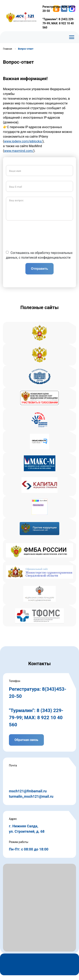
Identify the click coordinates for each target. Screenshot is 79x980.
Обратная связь (26, 740)
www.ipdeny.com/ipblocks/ (23, 141)
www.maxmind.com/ (19, 151)
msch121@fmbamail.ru (28, 791)
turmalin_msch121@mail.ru (31, 796)
